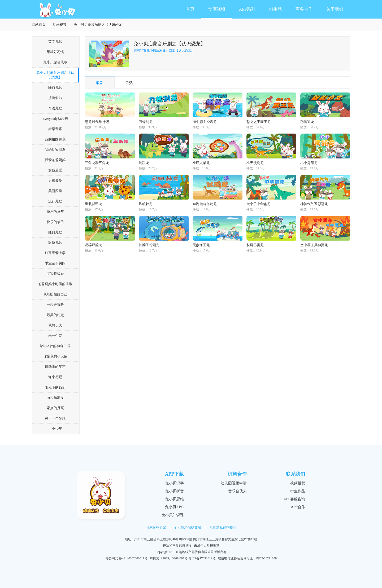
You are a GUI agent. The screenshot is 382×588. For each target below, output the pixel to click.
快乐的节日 (55, 222)
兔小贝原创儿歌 (55, 62)
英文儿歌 (55, 41)
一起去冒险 (55, 305)
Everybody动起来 (55, 119)
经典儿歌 (55, 232)
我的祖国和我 (55, 139)
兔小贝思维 (175, 499)
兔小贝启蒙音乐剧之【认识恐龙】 (55, 75)
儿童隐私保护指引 (223, 527)
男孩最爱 (55, 181)
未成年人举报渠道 (207, 546)
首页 (190, 9)
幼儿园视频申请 (234, 483)
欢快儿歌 (55, 243)
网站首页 (39, 25)
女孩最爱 (55, 170)
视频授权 (298, 483)
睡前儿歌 (55, 88)
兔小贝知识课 (173, 515)
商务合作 (304, 9)
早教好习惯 (55, 52)
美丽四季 (55, 191)
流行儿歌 (55, 201)
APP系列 (247, 9)
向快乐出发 (55, 398)
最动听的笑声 (55, 367)
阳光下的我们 (55, 387)
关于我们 (335, 9)
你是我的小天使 (55, 356)
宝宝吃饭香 (55, 274)
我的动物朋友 (55, 150)
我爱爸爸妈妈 (55, 160)
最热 (129, 83)
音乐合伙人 (237, 491)
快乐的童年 (55, 212)
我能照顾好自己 (55, 294)
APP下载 (174, 474)
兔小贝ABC (174, 507)
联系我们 (296, 474)
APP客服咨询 (294, 499)
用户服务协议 (156, 527)
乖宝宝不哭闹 (55, 263)
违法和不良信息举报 (177, 546)
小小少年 (55, 429)
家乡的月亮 (55, 408)
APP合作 (298, 507)
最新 (100, 83)
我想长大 (55, 325)
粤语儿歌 (55, 108)
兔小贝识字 (175, 483)
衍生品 (275, 9)
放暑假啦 (55, 98)
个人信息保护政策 (188, 527)
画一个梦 (55, 336)
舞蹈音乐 (55, 129)
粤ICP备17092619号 (202, 558)
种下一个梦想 (55, 418)
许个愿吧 (55, 377)
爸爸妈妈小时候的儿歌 (55, 284)
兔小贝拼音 (175, 491)
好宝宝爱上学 (55, 253)
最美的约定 (55, 315)
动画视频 (217, 9)
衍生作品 (298, 491)
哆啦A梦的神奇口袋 (55, 346)
